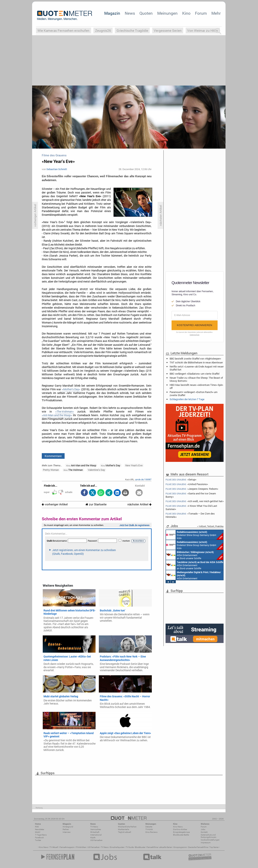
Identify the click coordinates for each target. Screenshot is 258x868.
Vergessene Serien (168, 30)
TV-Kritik (149, 829)
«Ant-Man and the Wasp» (57, 415)
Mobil (38, 832)
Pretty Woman (51, 470)
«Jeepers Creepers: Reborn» (192, 489)
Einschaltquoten (117, 847)
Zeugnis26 (103, 30)
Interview (67, 832)
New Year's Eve (134, 465)
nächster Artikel (139, 504)
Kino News (44, 847)
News (130, 13)
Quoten (146, 13)
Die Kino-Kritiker (180, 829)
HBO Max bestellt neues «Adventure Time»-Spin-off (196, 386)
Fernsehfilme (152, 847)
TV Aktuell (54, 847)
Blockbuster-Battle (181, 835)
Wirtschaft (95, 832)
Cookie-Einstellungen (210, 840)
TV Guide (130, 847)
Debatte (149, 827)
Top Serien (214, 847)
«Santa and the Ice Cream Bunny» (191, 495)
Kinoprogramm (180, 847)
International (96, 835)
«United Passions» (187, 484)
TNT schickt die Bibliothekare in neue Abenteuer (196, 362)
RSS (37, 827)
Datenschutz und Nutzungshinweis (208, 836)
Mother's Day (111, 465)
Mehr (216, 13)
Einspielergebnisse (181, 832)
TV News (105, 847)
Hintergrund (68, 827)
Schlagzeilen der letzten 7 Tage (187, 399)
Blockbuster (140, 847)
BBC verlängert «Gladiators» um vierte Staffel (194, 374)
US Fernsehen (94, 847)
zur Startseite (96, 504)
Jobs (203, 829)
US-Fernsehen (96, 840)
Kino (186, 13)
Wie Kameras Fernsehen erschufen (63, 30)
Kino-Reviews (151, 832)
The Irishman (73, 470)
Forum (201, 13)
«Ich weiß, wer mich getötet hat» (195, 501)
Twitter (38, 840)
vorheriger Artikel (55, 504)
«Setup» (181, 479)
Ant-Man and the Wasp (81, 465)
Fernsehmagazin (67, 847)
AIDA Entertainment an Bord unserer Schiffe (195, 555)
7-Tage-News (41, 835)
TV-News (94, 827)
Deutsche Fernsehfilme (198, 847)
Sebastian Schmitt (57, 169)
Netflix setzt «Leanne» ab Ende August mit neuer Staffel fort (197, 368)
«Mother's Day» (71, 389)
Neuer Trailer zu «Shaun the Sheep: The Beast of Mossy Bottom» (196, 379)
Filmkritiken (81, 847)
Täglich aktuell (125, 832)
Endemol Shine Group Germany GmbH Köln (195, 535)
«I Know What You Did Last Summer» (191, 507)
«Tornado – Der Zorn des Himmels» (190, 515)
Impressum (206, 843)
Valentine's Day (96, 470)
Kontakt (204, 832)
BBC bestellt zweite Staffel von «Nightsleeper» (195, 359)
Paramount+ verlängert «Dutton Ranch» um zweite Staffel (193, 394)
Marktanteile (123, 829)
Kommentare (53, 456)
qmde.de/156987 (143, 479)
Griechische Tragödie (132, 30)
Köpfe (93, 838)
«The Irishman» (65, 412)
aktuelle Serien (166, 847)
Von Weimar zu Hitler (203, 30)
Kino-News (178, 827)
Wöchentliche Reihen (127, 827)
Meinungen (167, 13)
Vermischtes (96, 829)
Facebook (39, 838)
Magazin (112, 13)
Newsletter (40, 829)
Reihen (66, 829)
